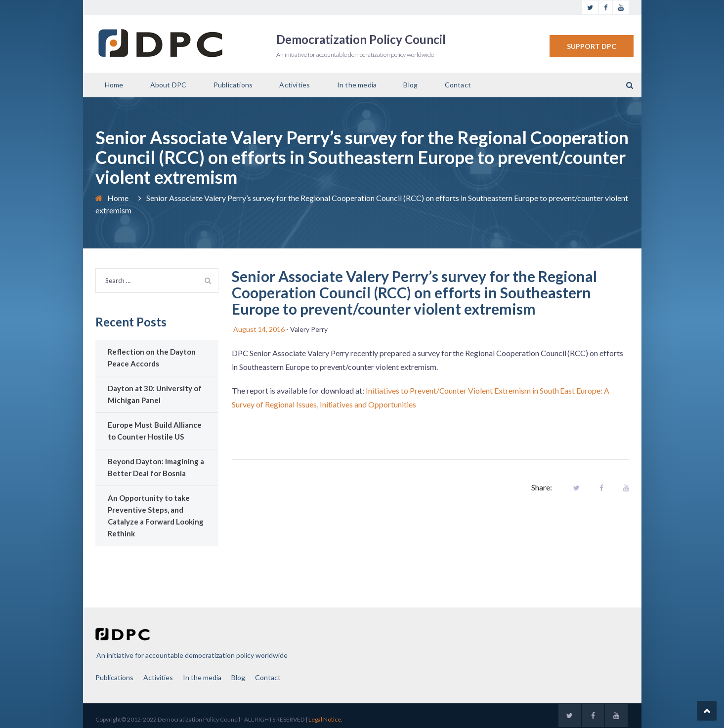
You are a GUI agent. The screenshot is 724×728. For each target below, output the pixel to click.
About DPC (169, 85)
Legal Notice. (325, 719)
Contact (458, 85)
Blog (410, 85)
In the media (357, 85)
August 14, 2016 (259, 329)
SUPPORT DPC (592, 46)
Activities (295, 85)
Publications (233, 85)
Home (114, 85)
